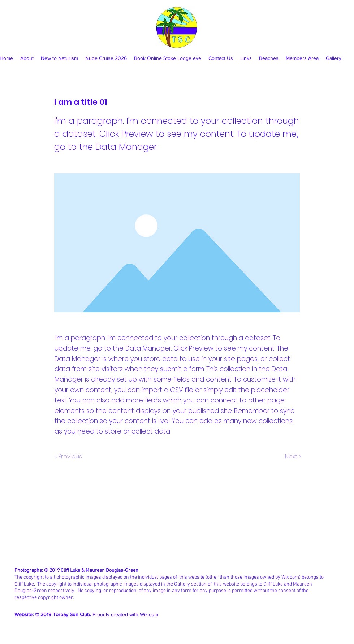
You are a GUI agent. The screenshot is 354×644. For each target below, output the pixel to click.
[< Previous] (69, 457)
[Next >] (292, 457)
